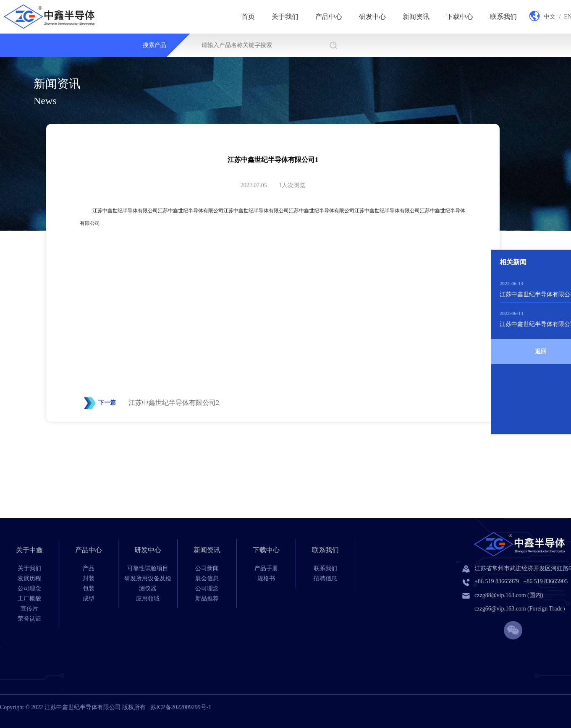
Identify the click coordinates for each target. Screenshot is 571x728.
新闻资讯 (416, 17)
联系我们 (503, 17)
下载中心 (460, 17)
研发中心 (372, 17)
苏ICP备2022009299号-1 (181, 707)
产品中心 (329, 17)
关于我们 (285, 17)
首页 (248, 17)
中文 (550, 17)
